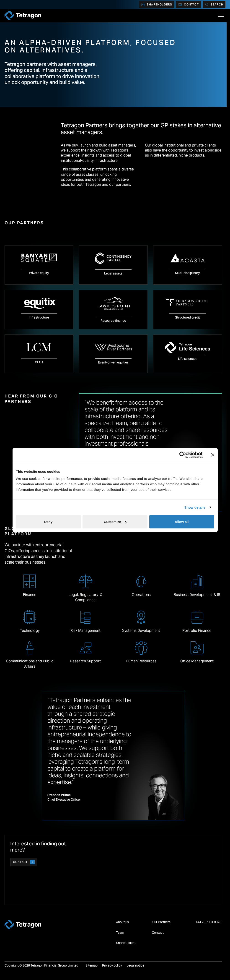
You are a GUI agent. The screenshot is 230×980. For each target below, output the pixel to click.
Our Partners (161, 922)
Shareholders (156, 5)
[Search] (214, 5)
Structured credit (187, 317)
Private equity (39, 273)
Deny (48, 522)
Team (120, 933)
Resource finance (113, 321)
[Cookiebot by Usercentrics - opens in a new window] (183, 455)
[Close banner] (213, 455)
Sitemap (92, 965)
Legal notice (135, 965)
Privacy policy (112, 965)
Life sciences (188, 359)
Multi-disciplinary (187, 273)
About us (122, 922)
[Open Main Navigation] (221, 15)
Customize (115, 522)
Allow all (182, 522)
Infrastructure (39, 317)
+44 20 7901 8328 (209, 922)
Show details (195, 507)
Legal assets (113, 273)
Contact (188, 5)
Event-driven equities (113, 362)
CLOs (39, 362)
